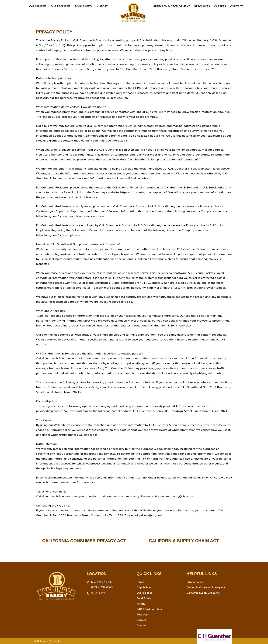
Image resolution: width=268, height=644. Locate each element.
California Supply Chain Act (203, 593)
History (102, 6)
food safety (83, 6)
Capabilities (38, 6)
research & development (172, 6)
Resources (202, 6)
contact (237, 6)
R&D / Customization (149, 609)
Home (140, 582)
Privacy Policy (195, 582)
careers (220, 6)
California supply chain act (184, 541)
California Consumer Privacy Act (206, 587)
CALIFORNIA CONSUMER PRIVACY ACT (84, 541)
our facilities (60, 6)
